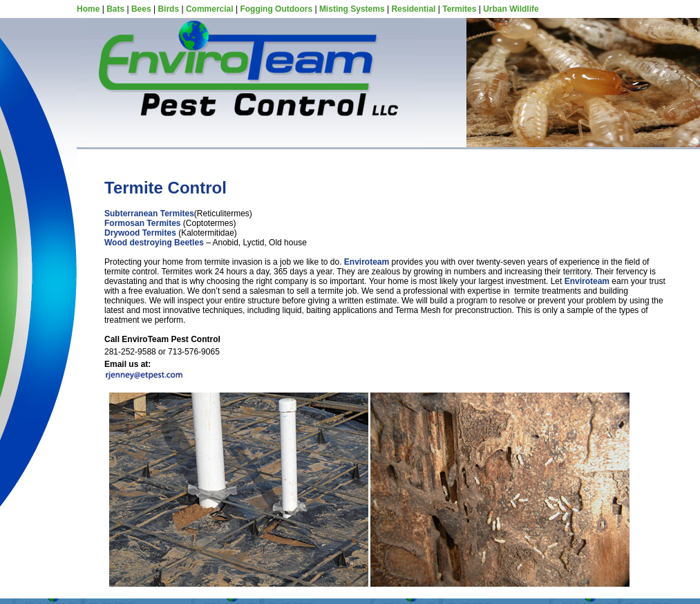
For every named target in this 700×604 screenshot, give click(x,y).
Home (88, 9)
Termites (459, 9)
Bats (115, 9)
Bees (141, 9)
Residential (413, 9)
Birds (168, 9)
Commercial (210, 9)
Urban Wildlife (511, 9)
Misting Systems (352, 9)
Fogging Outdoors (276, 9)
